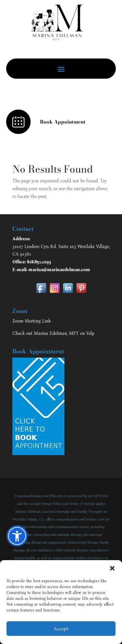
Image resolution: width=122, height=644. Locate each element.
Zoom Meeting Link (32, 321)
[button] (112, 568)
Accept (61, 629)
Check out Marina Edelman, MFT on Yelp (53, 333)
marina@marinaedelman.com (59, 270)
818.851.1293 (39, 262)
